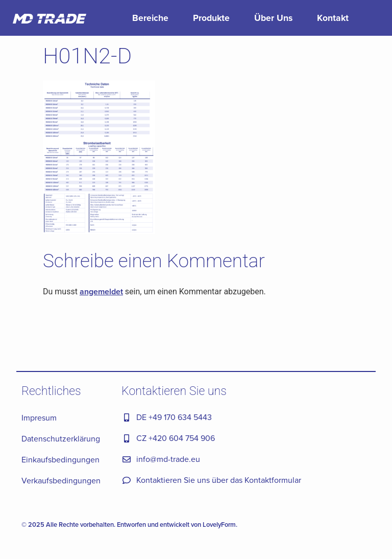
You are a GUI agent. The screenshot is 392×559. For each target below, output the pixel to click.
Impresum (39, 417)
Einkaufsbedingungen (60, 459)
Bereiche (150, 18)
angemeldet (101, 292)
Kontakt (333, 18)
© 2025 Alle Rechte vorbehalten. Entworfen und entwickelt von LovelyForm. (129, 525)
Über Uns (273, 18)
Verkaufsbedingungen (61, 480)
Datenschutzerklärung (61, 438)
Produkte (211, 18)
